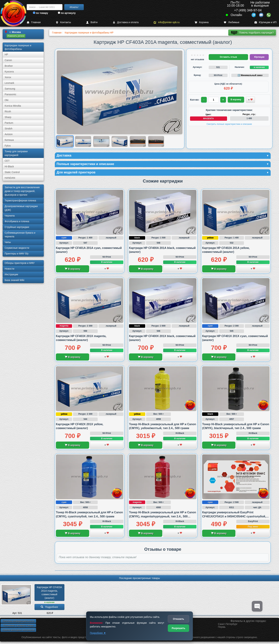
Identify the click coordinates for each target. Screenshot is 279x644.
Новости (9, 269)
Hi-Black (9, 166)
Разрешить (178, 628)
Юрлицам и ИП (265, 22)
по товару (40, 13)
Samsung (10, 89)
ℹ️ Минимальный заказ (250, 75)
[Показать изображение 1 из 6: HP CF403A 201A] (65, 141)
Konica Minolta (13, 106)
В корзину (73, 269)
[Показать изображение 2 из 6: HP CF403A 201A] (83, 141)
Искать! (74, 7)
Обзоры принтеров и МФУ (20, 263)
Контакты (63, 22)
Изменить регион (16, 36)
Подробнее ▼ (98, 633)
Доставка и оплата (126, 22)
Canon (8, 60)
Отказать (179, 619)
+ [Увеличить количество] (223, 100)
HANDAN (10, 178)
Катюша (9, 140)
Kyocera (9, 72)
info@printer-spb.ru (167, 22)
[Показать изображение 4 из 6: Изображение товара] (120, 141)
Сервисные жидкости (17, 248)
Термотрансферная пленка (20, 200)
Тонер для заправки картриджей (16, 153)
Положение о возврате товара (18, 625)
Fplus (8, 146)
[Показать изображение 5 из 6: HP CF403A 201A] (138, 141)
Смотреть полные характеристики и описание (229, 124)
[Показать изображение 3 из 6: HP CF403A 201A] (101, 141)
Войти (92, 22)
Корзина (202, 22)
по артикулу (67, 13)
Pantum (9, 123)
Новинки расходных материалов (18, 630)
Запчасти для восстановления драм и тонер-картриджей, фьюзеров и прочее (22, 191)
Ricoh (8, 111)
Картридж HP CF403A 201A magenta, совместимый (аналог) (50, 593)
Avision (9, 134)
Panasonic (10, 94)
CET (7, 161)
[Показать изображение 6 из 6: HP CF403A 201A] (156, 141)
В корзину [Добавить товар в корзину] (236, 100)
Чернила (10, 216)
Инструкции (11, 274)
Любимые (231, 22)
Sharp (8, 117)
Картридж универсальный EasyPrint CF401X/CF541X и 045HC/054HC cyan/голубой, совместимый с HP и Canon (234, 516)
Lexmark (9, 83)
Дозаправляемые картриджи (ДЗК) (21, 208)
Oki (6, 100)
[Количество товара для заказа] (214, 100)
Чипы (8, 242)
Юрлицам (259, 57)
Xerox (8, 77)
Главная (34, 22)
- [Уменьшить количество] (204, 100)
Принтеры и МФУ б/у (17, 254)
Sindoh (9, 129)
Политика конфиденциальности (18, 621)
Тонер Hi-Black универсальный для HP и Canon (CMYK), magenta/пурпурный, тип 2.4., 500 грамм (163, 516)
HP (6, 54)
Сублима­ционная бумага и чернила (20, 235)
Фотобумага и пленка (17, 221)
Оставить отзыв (228, 57)
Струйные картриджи (17, 227)
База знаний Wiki (15, 280)
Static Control (12, 172)
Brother (9, 66)
